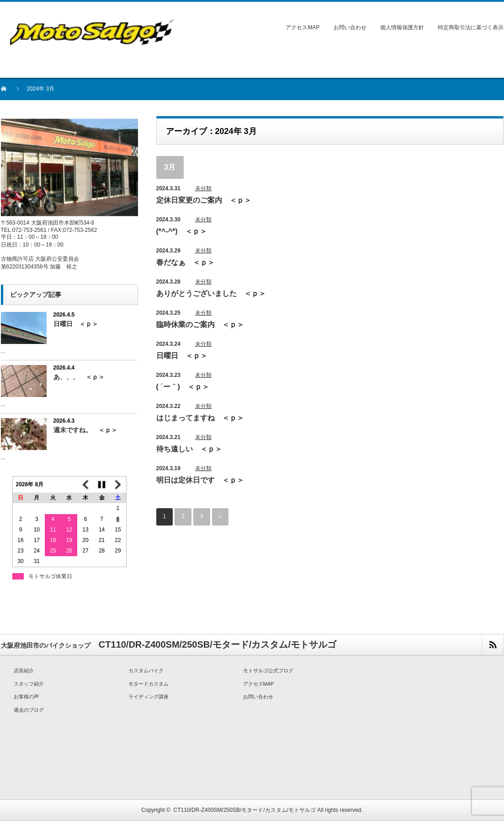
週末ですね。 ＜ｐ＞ (85, 430)
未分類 (203, 188)
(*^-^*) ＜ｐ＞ (182, 231)
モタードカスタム (149, 684)
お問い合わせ (350, 27)
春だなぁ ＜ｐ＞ (186, 262)
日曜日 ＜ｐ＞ (182, 356)
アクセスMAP (302, 27)
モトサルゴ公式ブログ (268, 671)
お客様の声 (26, 697)
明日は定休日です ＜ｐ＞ (200, 480)
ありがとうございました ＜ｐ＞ (211, 293)
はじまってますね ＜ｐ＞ (200, 418)
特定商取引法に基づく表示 (471, 27)
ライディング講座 (149, 697)
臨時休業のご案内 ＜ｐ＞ (200, 325)
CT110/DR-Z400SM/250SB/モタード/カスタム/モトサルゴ (245, 810)
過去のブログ (29, 710)
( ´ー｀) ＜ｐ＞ (183, 387)
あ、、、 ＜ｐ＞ (79, 377)
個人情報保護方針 (402, 27)
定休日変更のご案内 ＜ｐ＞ (204, 200)
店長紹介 (24, 671)
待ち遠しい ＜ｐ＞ (189, 449)
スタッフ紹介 (29, 684)
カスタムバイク (146, 671)
